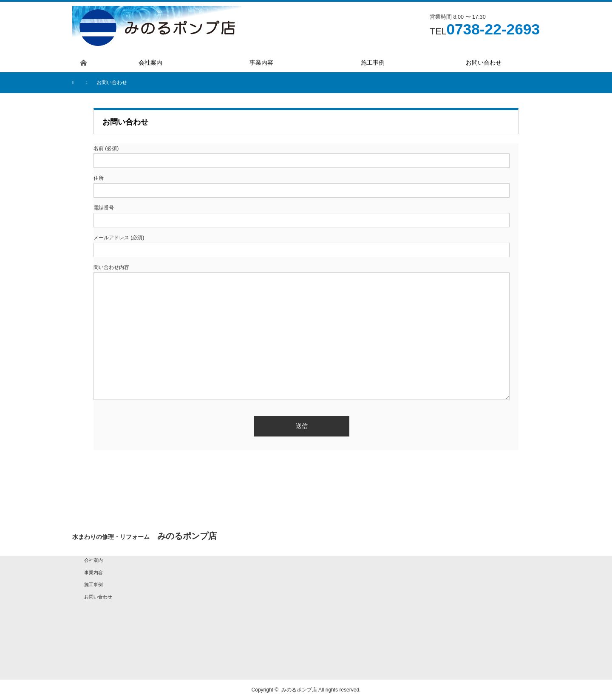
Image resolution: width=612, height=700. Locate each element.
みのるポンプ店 (299, 690)
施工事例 (93, 584)
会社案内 (93, 560)
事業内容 (93, 572)
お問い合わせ (98, 597)
